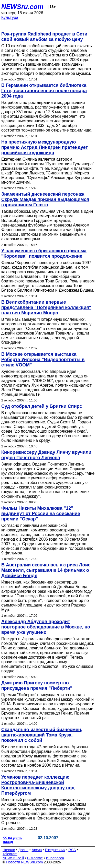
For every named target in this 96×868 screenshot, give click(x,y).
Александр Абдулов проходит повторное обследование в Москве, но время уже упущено (46, 627)
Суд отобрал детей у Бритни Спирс (42, 406)
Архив (37, 850)
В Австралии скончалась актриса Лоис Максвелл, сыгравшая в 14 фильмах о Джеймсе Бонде (46, 570)
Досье (23, 850)
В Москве (35, 858)
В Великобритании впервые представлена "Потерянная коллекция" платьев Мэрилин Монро (46, 307)
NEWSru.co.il (13, 858)
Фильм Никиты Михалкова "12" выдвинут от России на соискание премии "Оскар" (41, 514)
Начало (9, 850)
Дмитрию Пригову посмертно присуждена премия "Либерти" (37, 686)
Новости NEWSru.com (24, 862)
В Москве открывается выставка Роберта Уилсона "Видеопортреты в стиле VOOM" (43, 360)
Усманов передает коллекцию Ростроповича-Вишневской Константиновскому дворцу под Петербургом (38, 785)
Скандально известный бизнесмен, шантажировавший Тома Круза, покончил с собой (42, 735)
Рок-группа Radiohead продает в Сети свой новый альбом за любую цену (44, 37)
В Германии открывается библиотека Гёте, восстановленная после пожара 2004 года (44, 91)
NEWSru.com (22, 7)
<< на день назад (12, 840)
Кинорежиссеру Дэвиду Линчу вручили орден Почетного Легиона (46, 455)
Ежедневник (55, 850)
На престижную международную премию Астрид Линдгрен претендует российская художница (45, 147)
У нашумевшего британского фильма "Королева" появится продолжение (44, 253)
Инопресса (55, 858)
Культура (10, 17)
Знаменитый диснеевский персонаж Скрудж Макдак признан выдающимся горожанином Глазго (45, 199)
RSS (72, 850)
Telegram (10, 854)
